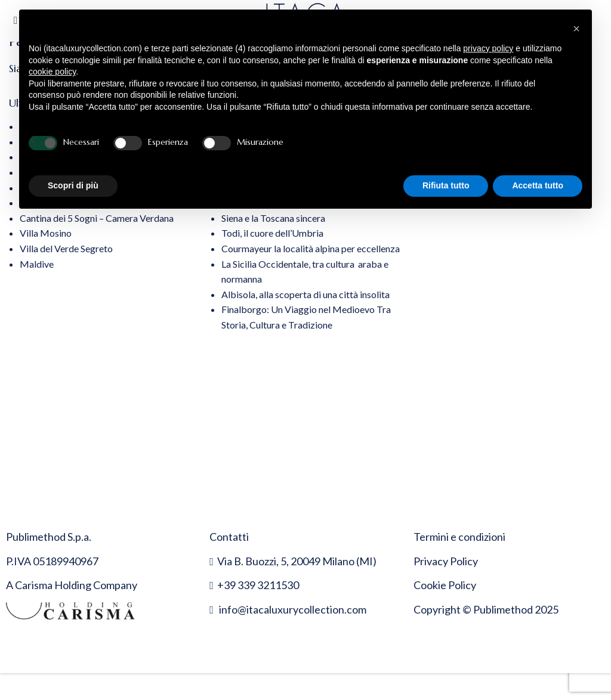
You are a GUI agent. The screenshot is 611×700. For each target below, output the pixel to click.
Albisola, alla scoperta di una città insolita (305, 294)
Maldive (37, 264)
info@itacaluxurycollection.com (293, 609)
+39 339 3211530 (258, 585)
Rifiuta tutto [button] (446, 185)
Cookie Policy (445, 585)
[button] (576, 29)
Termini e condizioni (459, 537)
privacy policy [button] (488, 48)
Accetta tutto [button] (538, 185)
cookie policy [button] (52, 72)
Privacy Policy (446, 561)
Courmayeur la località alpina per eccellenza (311, 248)
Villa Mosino (46, 233)
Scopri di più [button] (73, 185)
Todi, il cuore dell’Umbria (272, 233)
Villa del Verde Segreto (66, 248)
